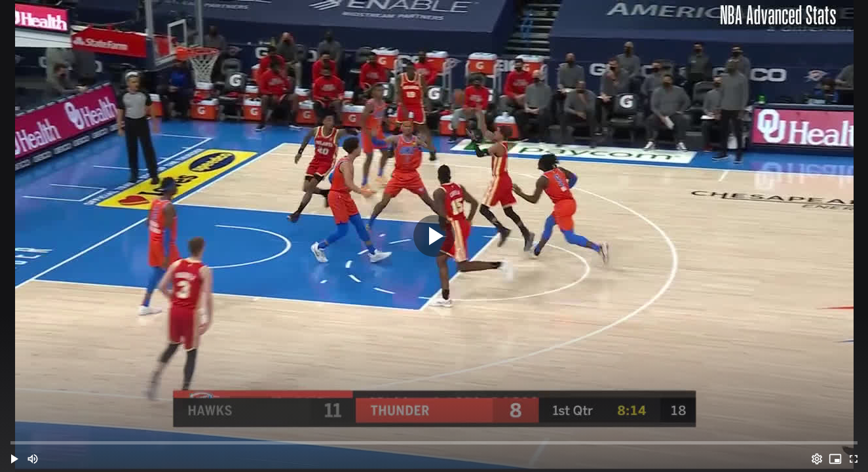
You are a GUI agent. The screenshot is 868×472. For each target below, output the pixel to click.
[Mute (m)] (33, 459)
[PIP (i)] (835, 459)
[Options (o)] (817, 459)
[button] (14, 459)
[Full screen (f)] (854, 459)
